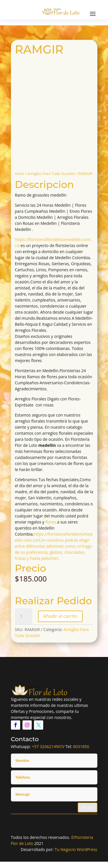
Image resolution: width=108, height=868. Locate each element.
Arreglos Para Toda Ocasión (51, 174)
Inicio (20, 174)
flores (51, 522)
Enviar (88, 807)
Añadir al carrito (60, 616)
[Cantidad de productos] (24, 616)
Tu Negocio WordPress (76, 849)
